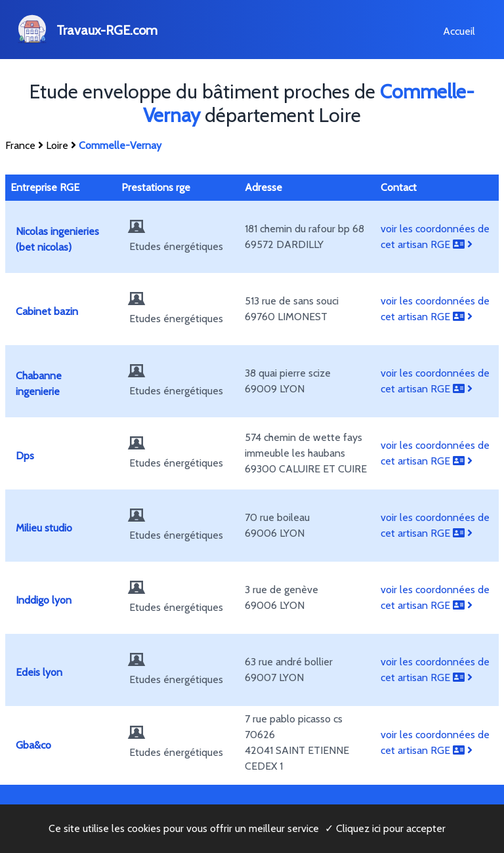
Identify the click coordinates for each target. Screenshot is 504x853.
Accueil (459, 31)
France (20, 145)
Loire (57, 145)
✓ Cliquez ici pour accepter (385, 828)
